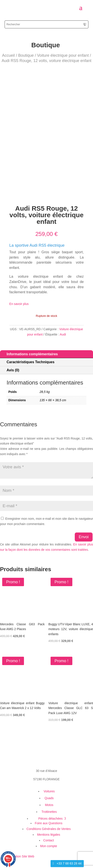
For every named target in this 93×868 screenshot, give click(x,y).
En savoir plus (19, 304)
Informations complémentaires (32, 354)
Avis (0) (13, 370)
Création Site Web (22, 856)
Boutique (26, 55)
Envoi (84, 537)
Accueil (8, 55)
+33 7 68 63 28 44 (69, 863)
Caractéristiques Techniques (31, 362)
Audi (63, 334)
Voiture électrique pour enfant (63, 55)
